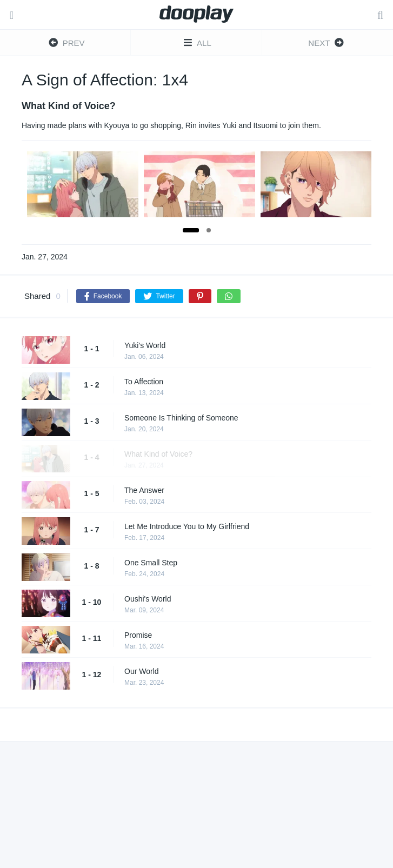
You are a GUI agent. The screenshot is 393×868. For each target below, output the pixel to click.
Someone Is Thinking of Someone (181, 418)
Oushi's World (148, 599)
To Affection (144, 382)
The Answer (144, 490)
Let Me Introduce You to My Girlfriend (187, 526)
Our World (142, 671)
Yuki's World (145, 345)
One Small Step (151, 563)
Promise (138, 635)
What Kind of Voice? (158, 454)
